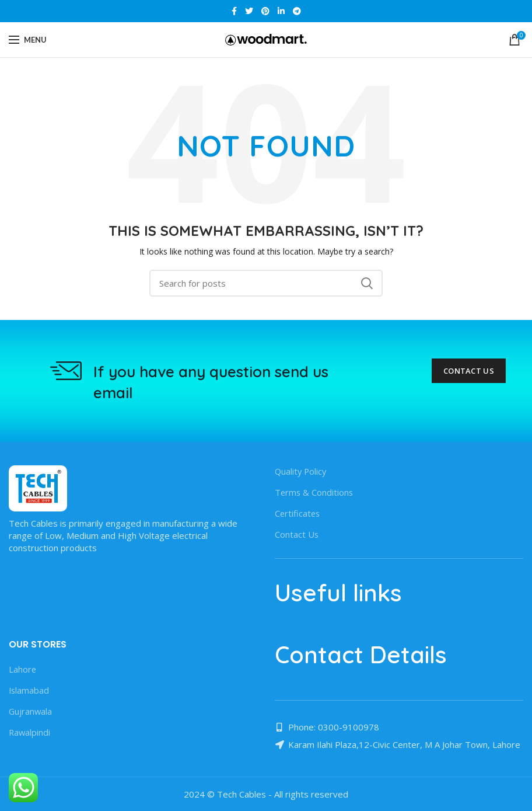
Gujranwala (31, 711)
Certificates (298, 513)
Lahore (23, 669)
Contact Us (469, 371)
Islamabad (29, 690)
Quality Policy (302, 471)
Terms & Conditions (315, 492)
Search (367, 283)
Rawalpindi (30, 732)
